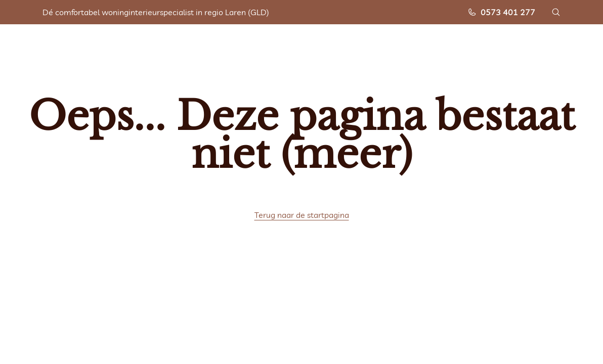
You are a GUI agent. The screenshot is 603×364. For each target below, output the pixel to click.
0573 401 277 (501, 12)
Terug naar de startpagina (302, 215)
